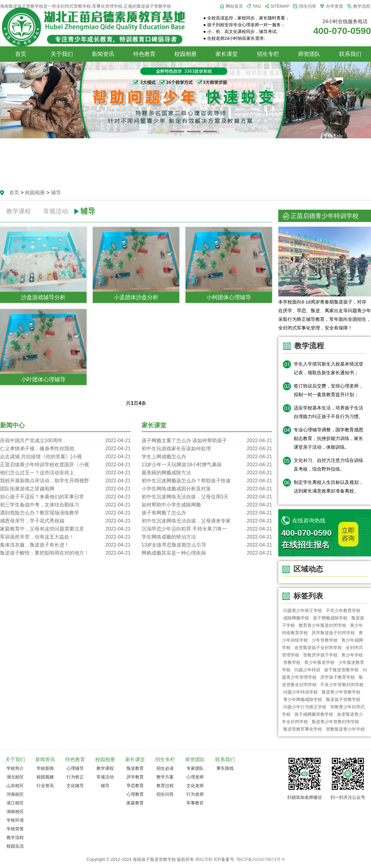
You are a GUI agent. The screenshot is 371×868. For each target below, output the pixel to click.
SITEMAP (280, 6)
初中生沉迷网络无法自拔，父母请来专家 (207, 521)
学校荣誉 (15, 829)
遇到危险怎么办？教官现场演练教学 (65, 513)
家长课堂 (227, 54)
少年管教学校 (325, 640)
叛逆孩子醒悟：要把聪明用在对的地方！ (65, 553)
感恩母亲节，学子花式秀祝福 (65, 521)
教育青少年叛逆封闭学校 (322, 625)
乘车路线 (225, 768)
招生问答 (308, 6)
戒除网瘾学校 (296, 618)
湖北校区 (15, 777)
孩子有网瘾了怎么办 (207, 513)
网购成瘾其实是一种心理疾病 (207, 553)
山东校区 (15, 786)
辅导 (56, 193)
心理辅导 (75, 768)
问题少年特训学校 (301, 692)
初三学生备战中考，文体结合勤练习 (65, 505)
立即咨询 (348, 534)
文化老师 (195, 786)
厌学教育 (135, 777)
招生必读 (165, 768)
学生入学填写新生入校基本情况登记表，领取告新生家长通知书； (328, 368)
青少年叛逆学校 (319, 662)
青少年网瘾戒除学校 (303, 699)
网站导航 (204, 859)
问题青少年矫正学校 (303, 610)
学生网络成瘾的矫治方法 (207, 537)
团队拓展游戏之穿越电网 (65, 489)
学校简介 (15, 768)
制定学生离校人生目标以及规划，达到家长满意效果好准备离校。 (328, 486)
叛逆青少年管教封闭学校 (335, 722)
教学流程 (362, 6)
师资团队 (309, 54)
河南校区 (15, 794)
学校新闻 (45, 768)
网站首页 (234, 6)
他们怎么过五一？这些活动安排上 (65, 473)
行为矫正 (75, 777)
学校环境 (15, 820)
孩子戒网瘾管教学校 (314, 714)
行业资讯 (45, 786)
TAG (257, 6)
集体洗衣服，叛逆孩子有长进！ (65, 545)
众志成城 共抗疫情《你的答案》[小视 (65, 457)
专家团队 (195, 768)
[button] (161, 132)
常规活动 (56, 211)
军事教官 (195, 803)
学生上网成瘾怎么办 (207, 457)
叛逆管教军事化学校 (303, 729)
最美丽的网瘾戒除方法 (207, 473)
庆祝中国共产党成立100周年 (65, 441)
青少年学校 (352, 655)
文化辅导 (75, 786)
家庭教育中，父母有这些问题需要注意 (65, 529)
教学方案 (165, 777)
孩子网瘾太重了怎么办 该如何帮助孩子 (207, 441)
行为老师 (195, 794)
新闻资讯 (103, 54)
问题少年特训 (307, 670)
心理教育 (135, 794)
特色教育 (144, 54)
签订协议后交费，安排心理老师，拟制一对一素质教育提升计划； (328, 390)
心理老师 (195, 777)
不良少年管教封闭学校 (342, 685)
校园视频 (45, 777)
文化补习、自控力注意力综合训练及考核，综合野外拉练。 (328, 465)
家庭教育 (135, 803)
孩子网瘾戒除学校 (330, 618)
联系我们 (350, 54)
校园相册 (185, 54)
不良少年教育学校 (343, 610)
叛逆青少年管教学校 (341, 692)
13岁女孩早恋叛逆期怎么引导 (207, 545)
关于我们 (62, 54)
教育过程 (165, 786)
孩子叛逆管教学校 (342, 670)
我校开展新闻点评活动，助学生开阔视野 (65, 481)
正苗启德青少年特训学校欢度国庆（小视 (65, 465)
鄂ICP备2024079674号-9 (261, 859)
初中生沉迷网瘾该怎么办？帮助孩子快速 (207, 481)
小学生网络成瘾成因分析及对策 (207, 489)
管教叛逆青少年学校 (345, 729)
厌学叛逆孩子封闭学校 (333, 633)
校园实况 (15, 846)
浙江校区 (15, 803)
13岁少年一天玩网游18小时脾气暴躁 (207, 465)
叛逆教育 (135, 768)
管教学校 (292, 662)
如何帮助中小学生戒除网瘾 (207, 505)
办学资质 (335, 6)
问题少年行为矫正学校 (305, 707)
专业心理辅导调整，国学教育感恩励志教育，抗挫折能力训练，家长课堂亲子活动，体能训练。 (328, 438)
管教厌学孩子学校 (320, 655)
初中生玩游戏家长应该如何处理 (207, 449)
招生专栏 (268, 54)
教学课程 (19, 211)
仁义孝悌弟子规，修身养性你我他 (65, 449)
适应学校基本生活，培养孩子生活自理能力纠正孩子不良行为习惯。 (328, 412)
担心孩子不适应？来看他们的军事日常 (65, 497)
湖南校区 (15, 811)
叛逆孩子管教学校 (343, 699)
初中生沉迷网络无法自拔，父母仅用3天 (207, 497)
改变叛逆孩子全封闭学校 (318, 648)
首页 (21, 54)
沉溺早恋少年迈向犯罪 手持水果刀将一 (207, 529)
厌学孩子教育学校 (338, 677)
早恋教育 (135, 786)
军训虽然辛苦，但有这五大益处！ (65, 537)
